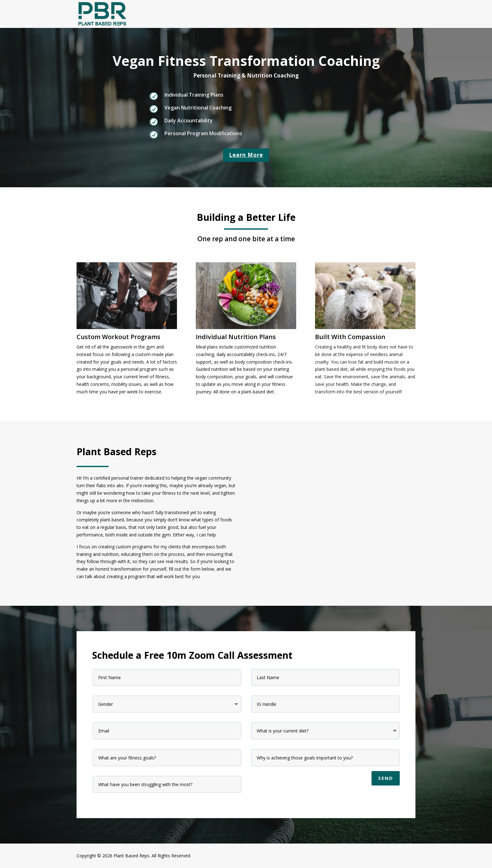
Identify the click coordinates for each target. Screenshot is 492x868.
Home (409, 14)
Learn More (246, 155)
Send (386, 778)
